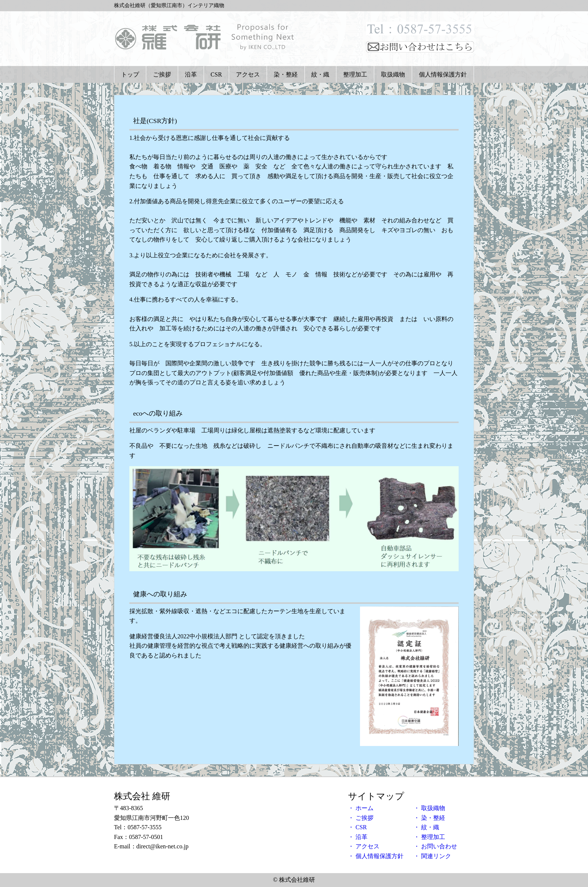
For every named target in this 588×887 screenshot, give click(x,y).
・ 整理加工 (429, 837)
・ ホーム (361, 808)
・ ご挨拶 (361, 818)
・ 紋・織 (426, 827)
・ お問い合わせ (435, 846)
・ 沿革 (358, 837)
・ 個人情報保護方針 (376, 856)
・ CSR (357, 827)
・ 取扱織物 (429, 808)
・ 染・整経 (429, 818)
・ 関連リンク (432, 856)
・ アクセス (364, 846)
